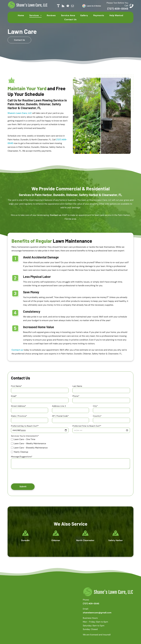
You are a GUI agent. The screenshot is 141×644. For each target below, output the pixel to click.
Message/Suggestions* (22, 457)
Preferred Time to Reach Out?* (87, 426)
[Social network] (58, 6)
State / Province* (19, 416)
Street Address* (18, 406)
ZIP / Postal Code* (60, 416)
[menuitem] (21, 15)
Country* (97, 416)
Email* (14, 396)
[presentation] (31, 476)
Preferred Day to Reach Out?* (25, 426)
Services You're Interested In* (25, 436)
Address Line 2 (59, 406)
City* (95, 406)
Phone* (76, 396)
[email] (72, 6)
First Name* (16, 386)
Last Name (77, 386)
